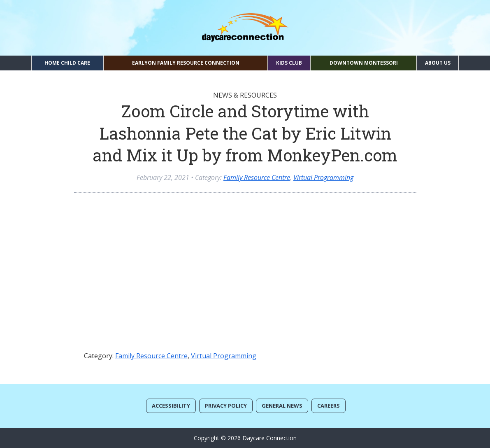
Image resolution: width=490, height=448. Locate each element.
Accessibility (171, 406)
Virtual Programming (323, 177)
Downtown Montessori (364, 63)
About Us (438, 63)
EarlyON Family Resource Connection (186, 63)
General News (282, 406)
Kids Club (289, 63)
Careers (329, 406)
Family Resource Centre (257, 177)
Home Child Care (67, 63)
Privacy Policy (226, 406)
